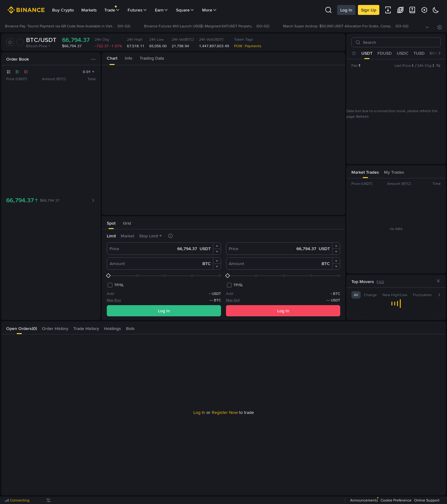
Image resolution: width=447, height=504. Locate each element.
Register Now (225, 412)
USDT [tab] (367, 53)
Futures (138, 10)
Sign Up (369, 10)
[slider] (164, 276)
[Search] (399, 42)
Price (114, 249)
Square (185, 10)
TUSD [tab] (419, 53)
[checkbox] (115, 285)
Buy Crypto (63, 10)
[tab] (112, 59)
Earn (162, 10)
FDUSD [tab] (385, 53)
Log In (346, 10)
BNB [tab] (434, 53)
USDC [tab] (403, 53)
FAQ (380, 282)
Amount (117, 263)
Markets (89, 10)
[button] (217, 246)
